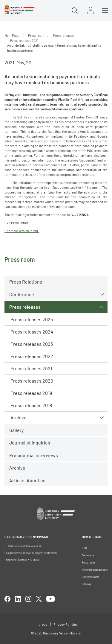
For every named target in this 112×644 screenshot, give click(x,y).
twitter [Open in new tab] (39, 599)
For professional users (95, 570)
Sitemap (87, 584)
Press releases (25, 307)
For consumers (90, 577)
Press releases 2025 (32, 319)
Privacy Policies (66, 624)
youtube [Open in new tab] (50, 599)
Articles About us (27, 480)
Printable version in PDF (22, 231)
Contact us (88, 555)
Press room (36, 35)
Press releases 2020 (32, 381)
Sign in (90, 10)
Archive (19, 417)
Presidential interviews (34, 455)
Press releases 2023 (32, 344)
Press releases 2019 (31, 393)
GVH (84, 548)
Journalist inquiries (30, 443)
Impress (41, 624)
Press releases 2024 (32, 332)
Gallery (16, 430)
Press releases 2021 (31, 368)
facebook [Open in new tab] (7, 599)
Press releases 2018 (31, 405)
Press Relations (26, 282)
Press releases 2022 (32, 356)
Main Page (12, 35)
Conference (22, 294)
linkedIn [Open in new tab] (18, 599)
